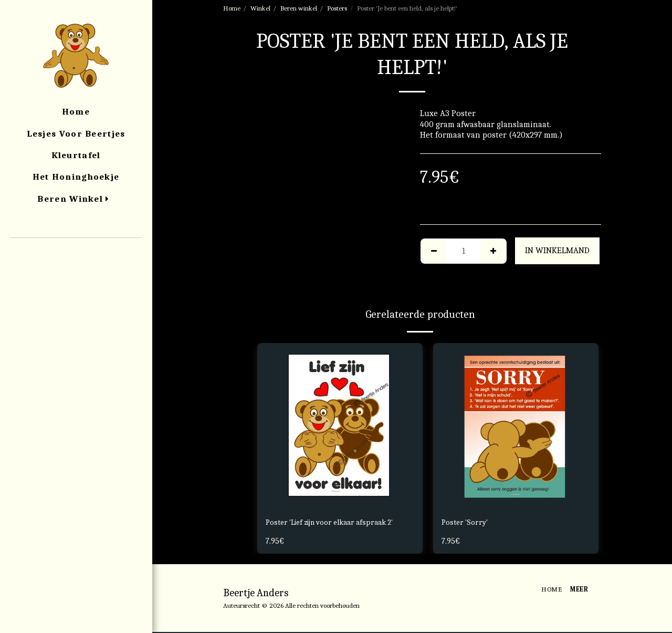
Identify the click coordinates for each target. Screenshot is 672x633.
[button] (76, 252)
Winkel (260, 8)
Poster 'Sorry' (467, 523)
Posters (337, 8)
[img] (340, 426)
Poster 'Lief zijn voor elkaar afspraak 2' (338, 523)
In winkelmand (557, 250)
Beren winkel (299, 8)
